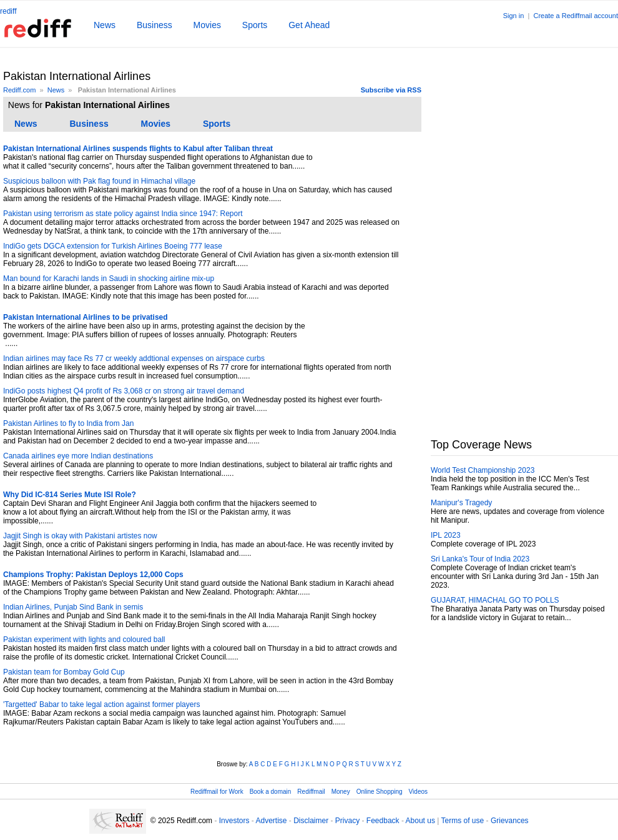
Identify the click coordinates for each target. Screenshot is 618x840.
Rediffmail (311, 792)
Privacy (347, 821)
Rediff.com (19, 90)
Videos (418, 792)
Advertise (271, 821)
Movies (207, 25)
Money (341, 792)
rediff (8, 11)
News (105, 25)
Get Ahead (309, 25)
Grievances (510, 821)
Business (154, 25)
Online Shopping (380, 792)
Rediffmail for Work (217, 792)
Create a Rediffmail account (576, 16)
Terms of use (463, 821)
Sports (255, 25)
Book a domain (271, 792)
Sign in (514, 16)
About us (420, 821)
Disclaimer (311, 821)
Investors (234, 821)
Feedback (383, 821)
